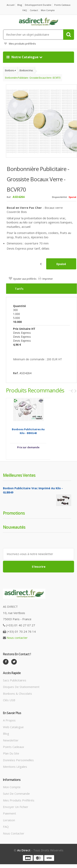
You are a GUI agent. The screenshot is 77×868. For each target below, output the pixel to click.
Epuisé (61, 264)
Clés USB (9, 700)
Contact (34, 10)
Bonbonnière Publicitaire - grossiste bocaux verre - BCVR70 (33, 78)
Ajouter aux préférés (25, 279)
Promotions (14, 513)
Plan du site (11, 753)
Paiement (9, 813)
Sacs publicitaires (15, 680)
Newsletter (11, 740)
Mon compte (48, 10)
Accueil (11, 5)
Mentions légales (15, 767)
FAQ (25, 10)
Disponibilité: (60, 197)
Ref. (9, 197)
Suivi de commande (16, 794)
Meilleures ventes (19, 475)
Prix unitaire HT (24, 329)
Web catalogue (13, 727)
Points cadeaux (62, 5)
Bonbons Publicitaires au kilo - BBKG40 (28, 431)
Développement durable (38, 5)
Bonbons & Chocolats (17, 693)
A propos (9, 720)
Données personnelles (18, 760)
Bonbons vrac (26, 70)
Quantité (19, 306)
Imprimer (48, 279)
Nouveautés (14, 527)
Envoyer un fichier (16, 807)
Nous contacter (17, 638)
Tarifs (19, 289)
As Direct (24, 850)
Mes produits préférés (20, 44)
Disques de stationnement (21, 687)
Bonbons (9, 70)
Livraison (9, 820)
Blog (20, 5)
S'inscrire (39, 567)
